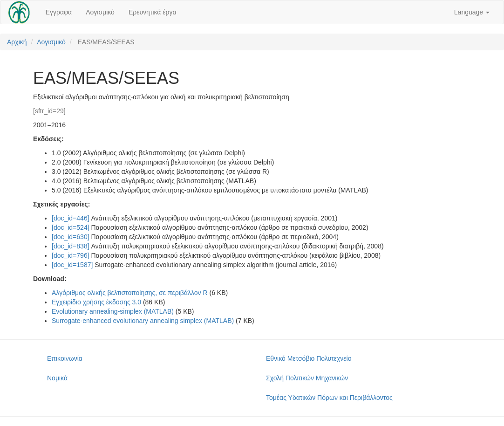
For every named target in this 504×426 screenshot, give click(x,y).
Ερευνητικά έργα (153, 12)
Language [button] (472, 12)
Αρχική (17, 42)
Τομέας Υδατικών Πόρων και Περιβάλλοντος (329, 398)
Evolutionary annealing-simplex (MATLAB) (113, 311)
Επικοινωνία (65, 358)
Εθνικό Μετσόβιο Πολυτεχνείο (309, 358)
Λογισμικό (100, 12)
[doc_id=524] (71, 227)
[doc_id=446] (71, 218)
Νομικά (57, 378)
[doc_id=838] (71, 246)
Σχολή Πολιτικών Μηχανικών (307, 378)
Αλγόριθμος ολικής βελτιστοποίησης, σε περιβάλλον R (130, 293)
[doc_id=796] (71, 255)
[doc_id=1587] (72, 265)
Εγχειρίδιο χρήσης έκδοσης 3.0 (96, 302)
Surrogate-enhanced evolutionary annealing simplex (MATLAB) (143, 321)
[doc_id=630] (71, 237)
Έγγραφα (58, 12)
